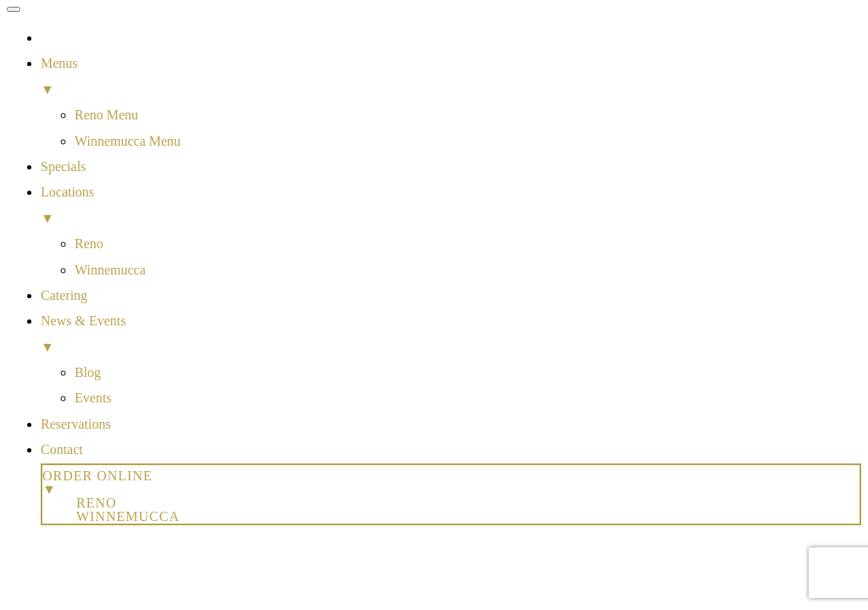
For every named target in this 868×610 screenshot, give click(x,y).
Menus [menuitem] (451, 79)
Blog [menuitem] (88, 372)
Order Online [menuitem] (451, 482)
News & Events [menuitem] (451, 337)
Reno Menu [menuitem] (106, 115)
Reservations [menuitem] (76, 424)
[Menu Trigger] (14, 9)
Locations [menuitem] (451, 208)
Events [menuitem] (93, 398)
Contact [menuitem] (62, 449)
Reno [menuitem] (89, 244)
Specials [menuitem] (63, 166)
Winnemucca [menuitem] (110, 270)
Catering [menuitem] (64, 295)
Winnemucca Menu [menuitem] (128, 141)
